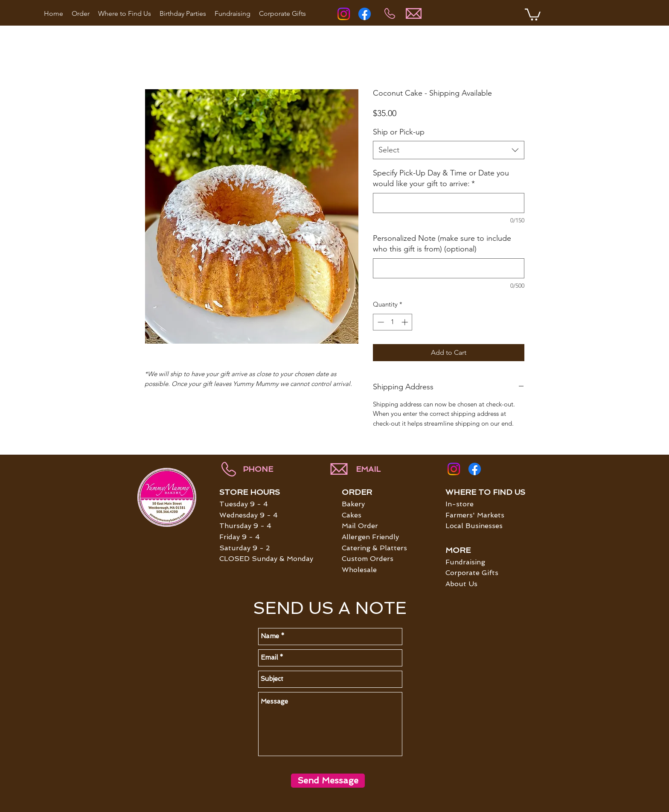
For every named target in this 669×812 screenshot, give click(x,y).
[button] (533, 14)
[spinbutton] (393, 322)
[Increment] (406, 322)
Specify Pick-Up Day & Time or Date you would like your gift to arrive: (441, 178)
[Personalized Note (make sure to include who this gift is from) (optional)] (449, 268)
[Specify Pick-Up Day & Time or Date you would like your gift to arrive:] (449, 203)
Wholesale (359, 570)
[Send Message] (328, 781)
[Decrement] (380, 322)
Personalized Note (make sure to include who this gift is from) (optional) (442, 244)
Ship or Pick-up (399, 132)
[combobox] (449, 150)
